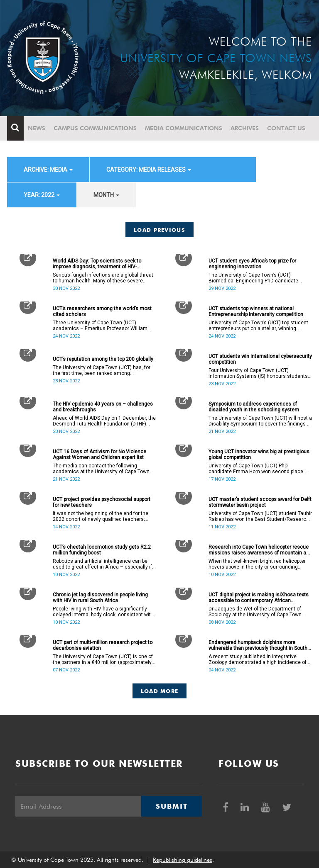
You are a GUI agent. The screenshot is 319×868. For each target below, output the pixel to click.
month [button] (106, 195)
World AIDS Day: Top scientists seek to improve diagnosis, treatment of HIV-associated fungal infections (97, 264)
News (37, 128)
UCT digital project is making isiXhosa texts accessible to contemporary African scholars (259, 598)
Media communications (184, 128)
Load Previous (159, 230)
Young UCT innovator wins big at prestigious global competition (259, 455)
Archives (245, 128)
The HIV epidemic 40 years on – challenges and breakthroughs (103, 407)
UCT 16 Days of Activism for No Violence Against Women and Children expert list (99, 455)
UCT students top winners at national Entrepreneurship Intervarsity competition (256, 311)
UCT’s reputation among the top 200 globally (103, 359)
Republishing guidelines (183, 860)
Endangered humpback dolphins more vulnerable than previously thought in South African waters (258, 645)
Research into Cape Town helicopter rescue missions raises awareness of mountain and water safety (260, 550)
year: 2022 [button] (42, 195)
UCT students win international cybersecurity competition (260, 359)
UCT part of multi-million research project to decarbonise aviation (103, 645)
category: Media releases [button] (149, 170)
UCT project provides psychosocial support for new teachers (102, 502)
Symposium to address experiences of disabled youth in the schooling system (254, 407)
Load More (160, 691)
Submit (172, 806)
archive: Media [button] (48, 170)
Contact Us (286, 128)
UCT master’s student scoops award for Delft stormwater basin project (260, 502)
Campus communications (95, 128)
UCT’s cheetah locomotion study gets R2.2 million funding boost (102, 550)
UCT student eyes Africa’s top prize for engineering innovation (252, 264)
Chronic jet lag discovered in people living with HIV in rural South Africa (100, 598)
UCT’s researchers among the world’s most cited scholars (102, 311)
